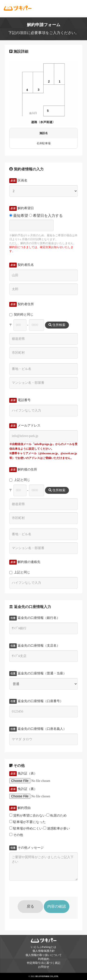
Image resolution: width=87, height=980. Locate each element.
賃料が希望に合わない (27, 815)
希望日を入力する (46, 216)
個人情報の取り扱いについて (44, 955)
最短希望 (19, 216)
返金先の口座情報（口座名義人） (38, 729)
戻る (30, 906)
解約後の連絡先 (25, 562)
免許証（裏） (23, 789)
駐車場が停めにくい (26, 828)
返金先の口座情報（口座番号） (36, 701)
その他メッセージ (26, 848)
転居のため (56, 815)
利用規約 (44, 959)
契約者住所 (22, 304)
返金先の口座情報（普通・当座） (38, 673)
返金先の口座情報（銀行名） (35, 618)
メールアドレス (25, 426)
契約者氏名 (22, 265)
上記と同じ (20, 480)
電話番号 (20, 400)
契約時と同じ (21, 315)
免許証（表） (23, 774)
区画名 (18, 181)
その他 (16, 835)
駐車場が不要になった (27, 822)
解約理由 (20, 808)
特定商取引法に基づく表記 (44, 963)
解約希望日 (22, 208)
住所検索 (57, 325)
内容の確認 (57, 906)
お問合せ (44, 967)
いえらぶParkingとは (43, 947)
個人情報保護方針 (44, 951)
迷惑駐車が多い (56, 828)
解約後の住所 (23, 470)
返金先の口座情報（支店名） (35, 646)
